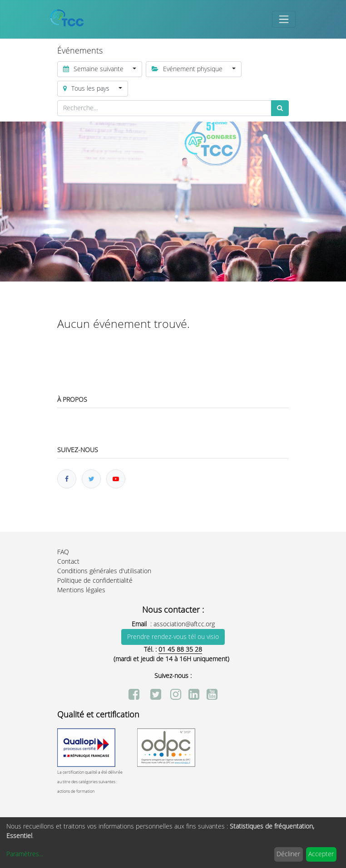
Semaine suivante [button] (94, 69)
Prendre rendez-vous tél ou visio (173, 637)
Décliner (288, 854)
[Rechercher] (280, 108)
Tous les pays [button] (87, 89)
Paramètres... (25, 854)
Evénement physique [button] (188, 69)
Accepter (321, 854)
